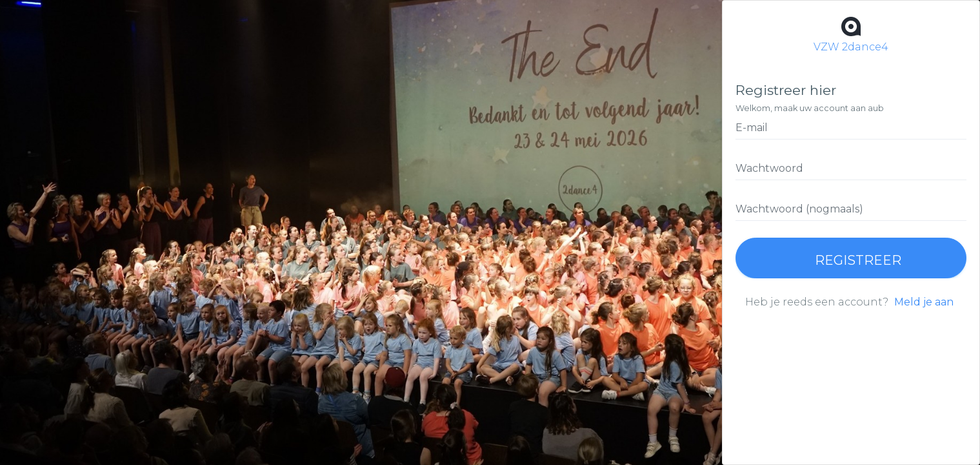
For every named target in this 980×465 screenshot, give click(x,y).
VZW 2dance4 (851, 33)
